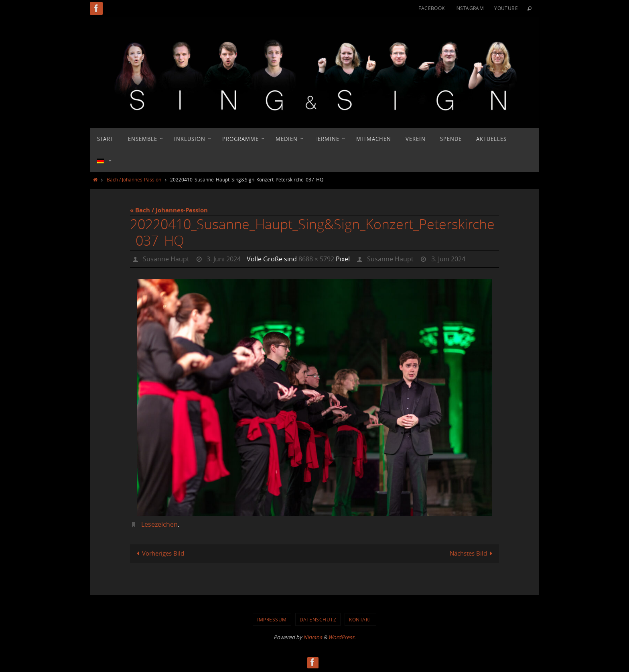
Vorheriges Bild (159, 553)
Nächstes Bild (473, 553)
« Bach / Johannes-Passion (169, 210)
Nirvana (313, 637)
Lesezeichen (159, 524)
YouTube (506, 8)
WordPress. (342, 637)
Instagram (470, 8)
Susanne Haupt (166, 259)
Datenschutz (318, 619)
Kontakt (360, 619)
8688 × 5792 (316, 259)
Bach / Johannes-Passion (134, 179)
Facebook (431, 8)
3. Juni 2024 (224, 259)
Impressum (272, 619)
